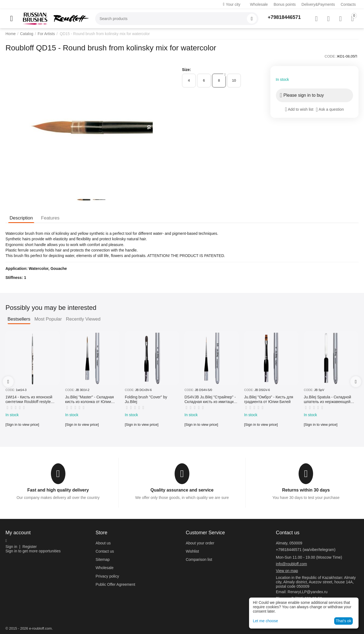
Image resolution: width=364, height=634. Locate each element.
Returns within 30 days (306, 490)
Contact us (105, 551)
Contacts (348, 4)
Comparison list (199, 559)
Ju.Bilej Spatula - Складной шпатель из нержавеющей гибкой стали (327, 399)
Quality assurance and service (182, 490)
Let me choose (265, 621)
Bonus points (285, 4)
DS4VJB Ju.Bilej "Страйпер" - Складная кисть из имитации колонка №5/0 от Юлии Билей (211, 399)
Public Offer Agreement (115, 584)
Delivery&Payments (318, 4)
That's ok (343, 621)
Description (21, 218)
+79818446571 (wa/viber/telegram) (306, 550)
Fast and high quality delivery (58, 490)
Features (50, 218)
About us (103, 543)
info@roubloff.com (291, 564)
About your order (200, 543)
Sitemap (102, 559)
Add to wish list (299, 109)
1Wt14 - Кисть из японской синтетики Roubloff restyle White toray (29, 399)
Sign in (11, 547)
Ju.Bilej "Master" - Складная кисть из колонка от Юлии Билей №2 (89, 399)
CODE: (330, 56)
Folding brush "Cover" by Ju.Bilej (146, 399)
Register (30, 547)
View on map (287, 571)
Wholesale (259, 4)
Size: (187, 70)
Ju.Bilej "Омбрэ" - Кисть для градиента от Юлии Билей (269, 399)
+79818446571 (284, 17)
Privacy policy (107, 576)
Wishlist (192, 551)
